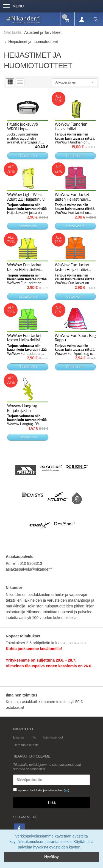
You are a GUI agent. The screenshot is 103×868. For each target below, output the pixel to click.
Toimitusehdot (53, 737)
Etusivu (19, 737)
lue (66, 790)
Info (33, 737)
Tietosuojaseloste (26, 745)
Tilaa (52, 802)
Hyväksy (51, 857)
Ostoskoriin (28, 156)
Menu (13, 6)
